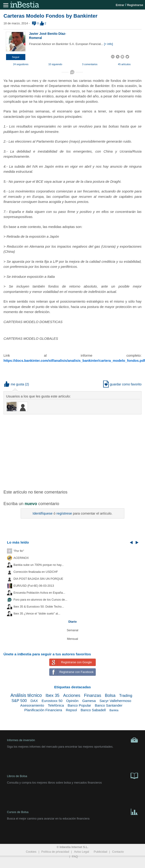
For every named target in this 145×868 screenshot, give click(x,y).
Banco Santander (109, 705)
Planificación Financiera (43, 710)
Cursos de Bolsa (72, 811)
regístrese (64, 513)
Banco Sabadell (93, 710)
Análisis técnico (26, 695)
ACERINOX (21, 558)
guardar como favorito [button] (122, 384)
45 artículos (124, 64)
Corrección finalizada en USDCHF (36, 572)
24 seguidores (21, 64)
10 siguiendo (55, 64)
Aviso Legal (81, 852)
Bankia (114, 710)
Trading (126, 696)
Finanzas (92, 695)
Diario (72, 622)
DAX (34, 701)
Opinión (72, 701)
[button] (16, 57)
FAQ (75, 857)
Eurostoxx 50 (52, 701)
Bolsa (110, 695)
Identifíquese (43, 513)
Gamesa (89, 701)
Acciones (72, 695)
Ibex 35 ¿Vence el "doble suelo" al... (37, 614)
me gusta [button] (14, 384)
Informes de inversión (72, 740)
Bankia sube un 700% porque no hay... (39, 565)
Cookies (31, 852)
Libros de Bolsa (72, 775)
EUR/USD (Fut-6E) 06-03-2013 (34, 586)
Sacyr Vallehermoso (115, 701)
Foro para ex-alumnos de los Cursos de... (40, 600)
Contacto (118, 852)
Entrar (120, 5)
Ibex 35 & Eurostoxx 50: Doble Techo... (39, 607)
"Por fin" (19, 551)
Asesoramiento (32, 705)
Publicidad (100, 852)
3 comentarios (90, 64)
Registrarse (135, 5)
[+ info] (109, 44)
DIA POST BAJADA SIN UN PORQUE (38, 579)
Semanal (72, 630)
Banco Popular (79, 705)
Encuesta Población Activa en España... (39, 593)
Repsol (71, 710)
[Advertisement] (72, 452)
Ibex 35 (53, 695)
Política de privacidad (55, 852)
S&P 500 (19, 701)
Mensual (72, 639)
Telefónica (56, 705)
